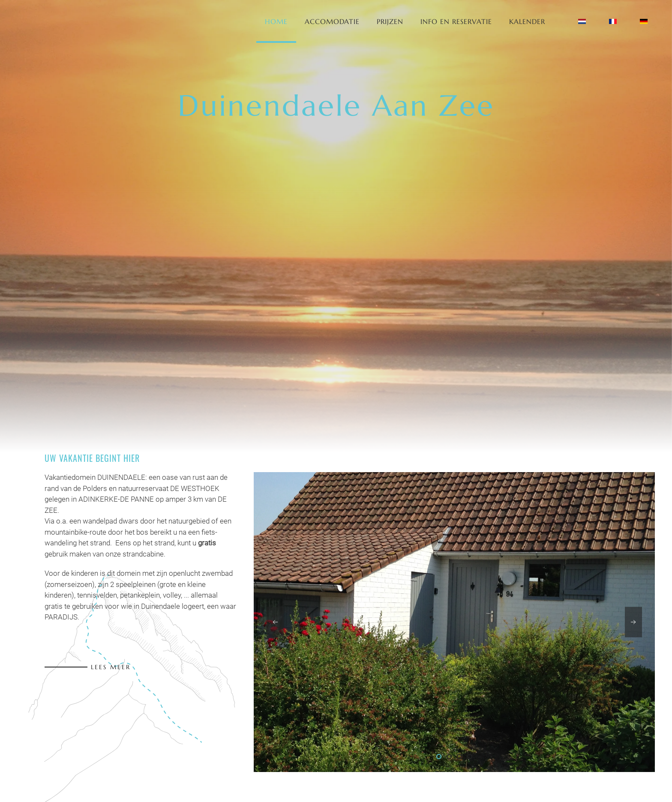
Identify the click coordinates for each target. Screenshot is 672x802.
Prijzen (390, 21)
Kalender (527, 21)
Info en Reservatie (456, 21)
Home (276, 21)
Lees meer (111, 667)
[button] (275, 622)
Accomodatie (332, 21)
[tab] (439, 757)
